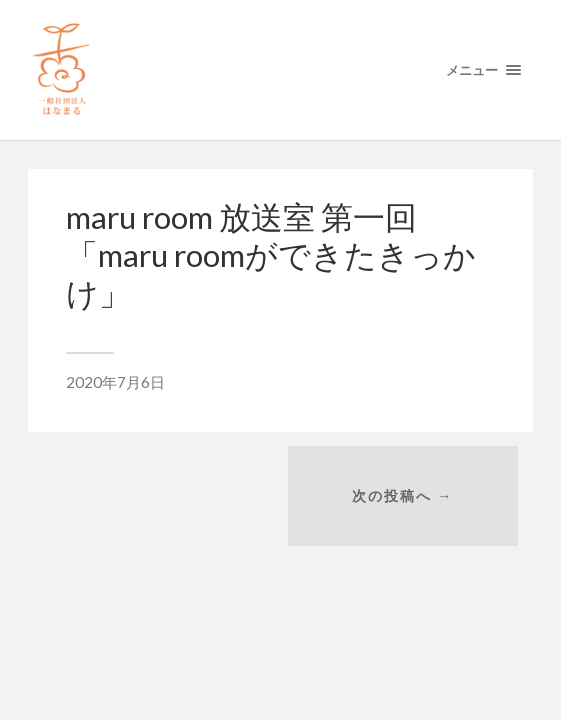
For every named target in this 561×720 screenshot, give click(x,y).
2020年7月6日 (115, 382)
